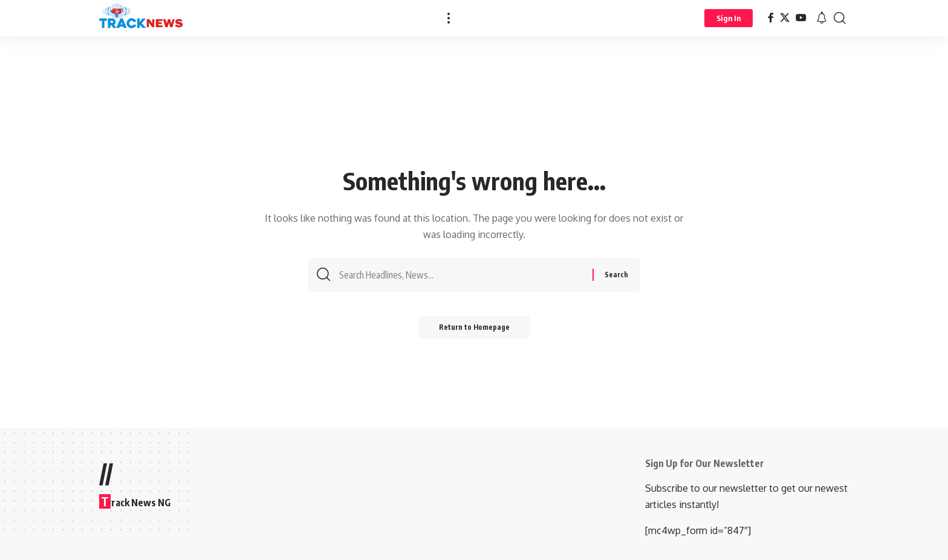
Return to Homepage (474, 331)
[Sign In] (729, 18)
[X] (785, 18)
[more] (449, 18)
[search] (840, 18)
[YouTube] (801, 18)
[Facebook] (771, 18)
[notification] (822, 18)
